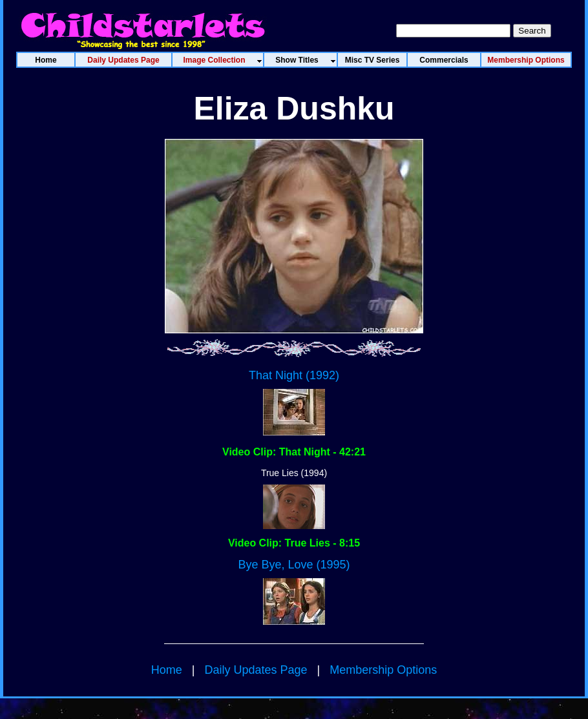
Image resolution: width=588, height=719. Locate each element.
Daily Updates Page (256, 670)
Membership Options (383, 670)
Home (167, 670)
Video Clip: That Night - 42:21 (294, 452)
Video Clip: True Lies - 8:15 (294, 543)
